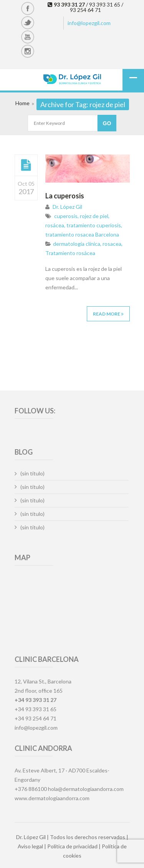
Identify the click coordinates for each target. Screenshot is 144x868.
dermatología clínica (77, 244)
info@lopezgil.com (89, 23)
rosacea (112, 244)
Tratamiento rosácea (70, 253)
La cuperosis (65, 196)
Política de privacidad (72, 846)
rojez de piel (94, 216)
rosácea (55, 225)
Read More (108, 314)
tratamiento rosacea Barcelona (82, 234)
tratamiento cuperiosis (94, 225)
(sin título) (32, 473)
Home (22, 103)
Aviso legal (30, 846)
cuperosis (66, 216)
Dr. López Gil (67, 207)
